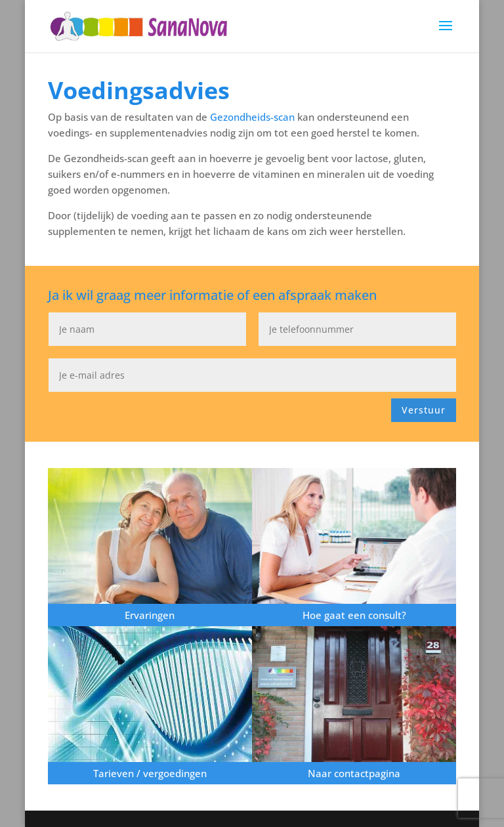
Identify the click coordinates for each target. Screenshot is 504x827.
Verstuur (424, 410)
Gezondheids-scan (254, 117)
